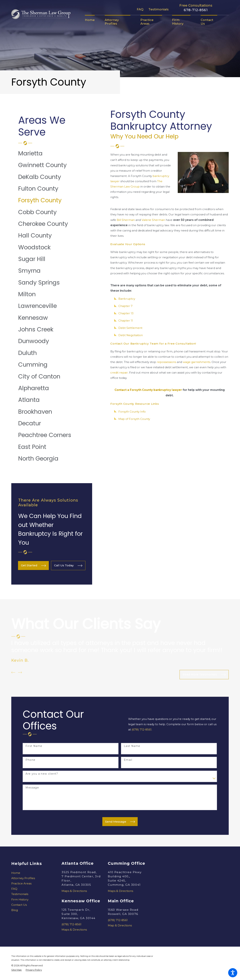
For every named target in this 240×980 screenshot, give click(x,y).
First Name (34, 746)
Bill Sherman (126, 220)
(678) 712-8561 (142, 729)
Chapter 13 (126, 313)
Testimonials (159, 9)
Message (32, 788)
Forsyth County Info (132, 412)
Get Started (33, 566)
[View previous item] (13, 672)
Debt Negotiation (131, 335)
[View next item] (20, 672)
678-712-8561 (196, 10)
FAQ (140, 9)
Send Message (120, 822)
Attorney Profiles (23, 878)
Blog (15, 910)
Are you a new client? (42, 774)
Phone (30, 760)
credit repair (119, 373)
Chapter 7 (125, 306)
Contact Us (19, 905)
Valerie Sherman (153, 220)
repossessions (166, 362)
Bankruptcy (127, 299)
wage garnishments (197, 362)
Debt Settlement (130, 328)
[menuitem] (92, 20)
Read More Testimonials (204, 675)
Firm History (20, 899)
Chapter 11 (126, 321)
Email (128, 760)
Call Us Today (68, 566)
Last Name (132, 746)
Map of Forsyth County (134, 419)
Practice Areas (21, 883)
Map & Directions (120, 925)
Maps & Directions (74, 891)
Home (16, 873)
